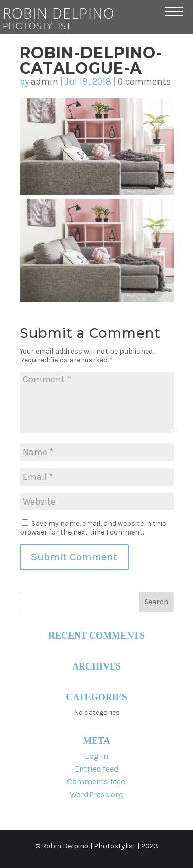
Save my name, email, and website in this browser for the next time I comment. (93, 528)
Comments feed (97, 782)
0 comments (144, 81)
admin (45, 81)
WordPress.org (97, 795)
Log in (97, 756)
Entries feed (97, 769)
